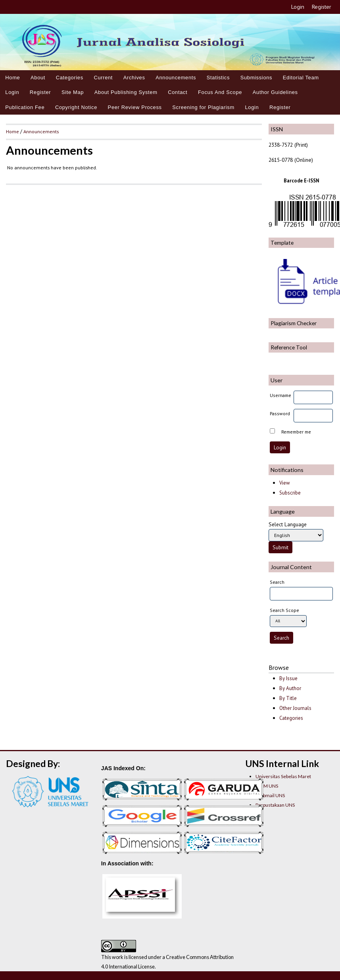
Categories (70, 78)
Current (103, 78)
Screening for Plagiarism (203, 107)
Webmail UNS (270, 795)
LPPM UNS (267, 786)
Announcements (176, 78)
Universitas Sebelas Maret (283, 776)
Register (322, 7)
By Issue (288, 678)
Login (298, 7)
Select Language (288, 524)
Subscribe (290, 493)
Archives (134, 78)
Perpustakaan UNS (275, 805)
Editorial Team (301, 78)
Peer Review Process (135, 107)
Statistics (218, 78)
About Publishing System (126, 92)
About (38, 78)
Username (280, 395)
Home (12, 78)
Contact (178, 92)
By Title (288, 698)
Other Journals (295, 708)
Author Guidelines (275, 92)
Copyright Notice (76, 107)
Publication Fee (25, 107)
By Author (290, 688)
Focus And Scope (220, 92)
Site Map (73, 92)
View (284, 483)
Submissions (256, 78)
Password (280, 413)
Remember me (296, 432)
